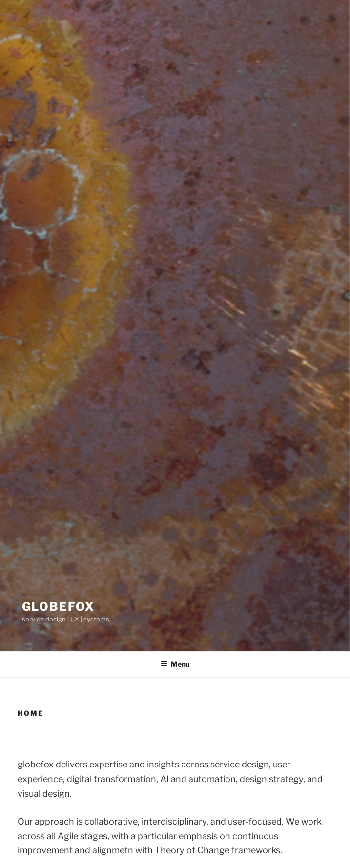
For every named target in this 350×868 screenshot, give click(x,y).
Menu (175, 664)
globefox (58, 607)
